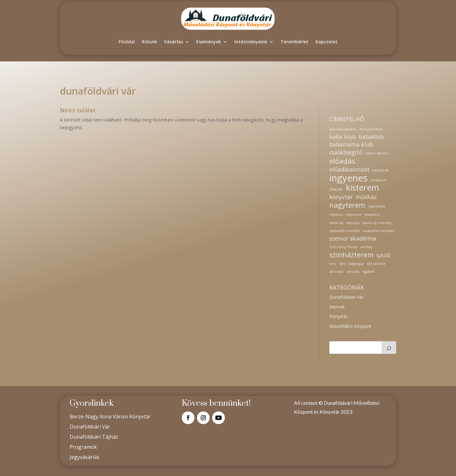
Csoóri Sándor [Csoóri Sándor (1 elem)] (377, 153)
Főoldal (127, 42)
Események (209, 42)
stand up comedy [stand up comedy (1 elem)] (377, 223)
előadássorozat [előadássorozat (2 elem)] (349, 169)
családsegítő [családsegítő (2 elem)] (346, 152)
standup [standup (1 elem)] (353, 223)
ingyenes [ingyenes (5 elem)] (348, 178)
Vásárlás (174, 42)
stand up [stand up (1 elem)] (336, 223)
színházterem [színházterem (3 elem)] (351, 255)
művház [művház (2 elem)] (366, 197)
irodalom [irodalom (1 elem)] (378, 180)
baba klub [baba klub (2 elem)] (343, 137)
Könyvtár (339, 316)
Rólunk (149, 42)
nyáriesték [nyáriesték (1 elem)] (377, 206)
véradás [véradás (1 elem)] (353, 272)
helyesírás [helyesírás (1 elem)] (380, 170)
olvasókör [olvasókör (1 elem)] (372, 215)
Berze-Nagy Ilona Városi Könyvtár (110, 416)
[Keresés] (389, 348)
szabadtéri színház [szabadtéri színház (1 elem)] (345, 231)
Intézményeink (251, 42)
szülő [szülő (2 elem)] (383, 255)
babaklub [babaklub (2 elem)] (371, 137)
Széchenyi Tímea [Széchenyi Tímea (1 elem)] (343, 247)
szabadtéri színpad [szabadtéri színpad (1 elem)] (378, 231)
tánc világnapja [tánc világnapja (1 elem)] (352, 264)
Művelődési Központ (350, 326)
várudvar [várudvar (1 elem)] (337, 272)
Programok (83, 447)
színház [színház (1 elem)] (367, 247)
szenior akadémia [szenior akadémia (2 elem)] (353, 238)
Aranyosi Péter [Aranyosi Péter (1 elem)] (371, 129)
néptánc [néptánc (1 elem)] (336, 215)
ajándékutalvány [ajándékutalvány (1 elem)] (343, 129)
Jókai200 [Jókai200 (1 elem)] (336, 189)
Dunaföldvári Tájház (94, 437)
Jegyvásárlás (85, 457)
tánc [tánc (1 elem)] (333, 264)
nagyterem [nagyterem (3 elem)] (347, 205)
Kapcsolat (326, 42)
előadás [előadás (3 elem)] (342, 161)
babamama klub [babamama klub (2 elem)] (351, 144)
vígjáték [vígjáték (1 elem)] (368, 272)
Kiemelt (337, 307)
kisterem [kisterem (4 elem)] (362, 188)
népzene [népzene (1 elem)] (354, 215)
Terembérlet (294, 42)
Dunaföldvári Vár (346, 297)
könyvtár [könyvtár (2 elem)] (341, 197)
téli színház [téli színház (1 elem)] (376, 264)
